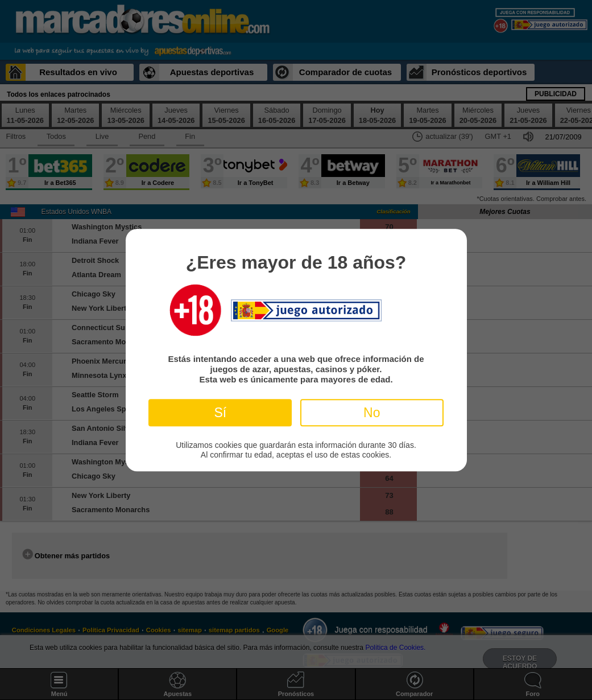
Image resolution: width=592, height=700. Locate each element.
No (372, 413)
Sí (220, 413)
